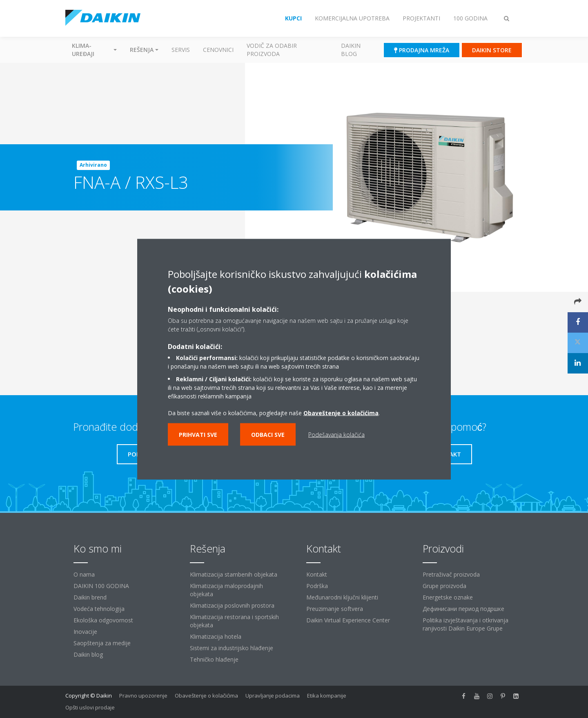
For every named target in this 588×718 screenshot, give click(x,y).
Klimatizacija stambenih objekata (234, 574)
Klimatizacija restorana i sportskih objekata (234, 621)
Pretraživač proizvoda (451, 574)
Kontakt (317, 574)
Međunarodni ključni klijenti (342, 597)
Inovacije (85, 632)
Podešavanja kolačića (336, 434)
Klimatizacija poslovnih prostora (232, 605)
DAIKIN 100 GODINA (101, 586)
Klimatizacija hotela (216, 636)
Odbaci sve (268, 434)
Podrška (317, 586)
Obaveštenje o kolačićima (341, 413)
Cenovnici (218, 50)
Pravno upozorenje (143, 696)
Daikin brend (90, 597)
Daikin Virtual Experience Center (348, 620)
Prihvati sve (198, 434)
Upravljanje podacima (273, 696)
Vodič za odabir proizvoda (272, 50)
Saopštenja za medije (102, 643)
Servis (181, 50)
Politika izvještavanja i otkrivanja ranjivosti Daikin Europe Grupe (465, 624)
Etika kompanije (327, 696)
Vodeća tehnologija (99, 609)
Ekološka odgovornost (103, 620)
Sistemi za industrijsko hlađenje (232, 648)
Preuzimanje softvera (335, 609)
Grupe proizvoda (444, 586)
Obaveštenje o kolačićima (206, 696)
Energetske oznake (448, 597)
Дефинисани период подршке (463, 609)
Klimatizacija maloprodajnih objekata (226, 590)
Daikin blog (351, 50)
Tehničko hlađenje (214, 659)
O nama (84, 574)
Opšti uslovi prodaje (90, 707)
